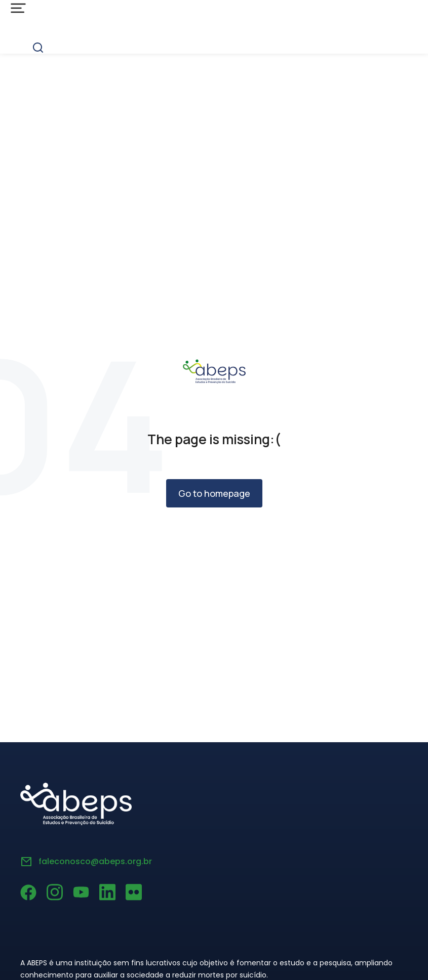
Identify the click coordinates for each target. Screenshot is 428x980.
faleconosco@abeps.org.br (95, 861)
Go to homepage (214, 493)
